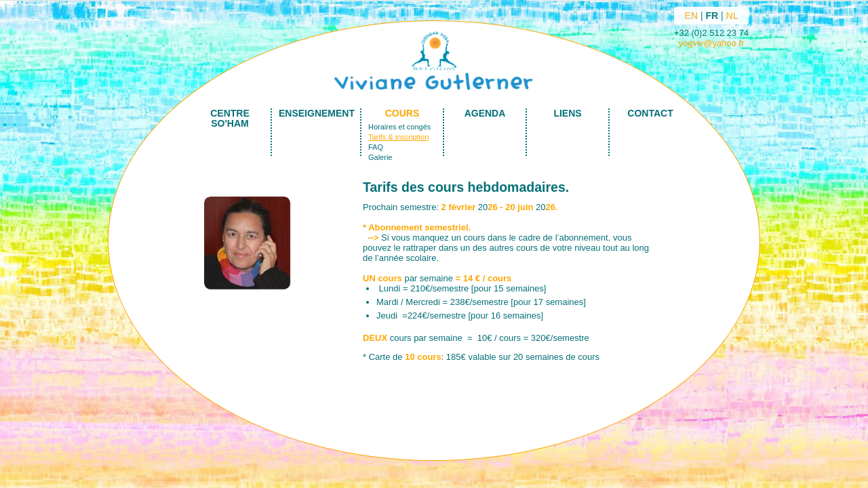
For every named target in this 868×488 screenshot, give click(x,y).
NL (732, 16)
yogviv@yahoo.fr (711, 43)
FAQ (376, 147)
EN (691, 16)
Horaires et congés (399, 127)
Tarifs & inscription (398, 137)
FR (712, 16)
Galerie (380, 157)
